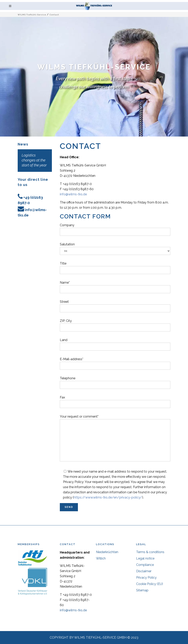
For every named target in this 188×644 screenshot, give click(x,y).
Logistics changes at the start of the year (34, 160)
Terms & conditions (150, 552)
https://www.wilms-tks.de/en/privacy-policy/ (108, 497)
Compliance (145, 565)
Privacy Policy (146, 578)
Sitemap (142, 590)
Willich (101, 558)
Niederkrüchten (107, 552)
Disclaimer (144, 571)
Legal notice (145, 558)
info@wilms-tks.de (73, 194)
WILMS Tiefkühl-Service (32, 15)
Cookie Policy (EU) (150, 584)
